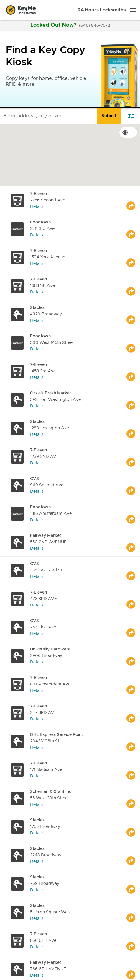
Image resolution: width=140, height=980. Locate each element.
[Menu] (133, 10)
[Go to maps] (133, 201)
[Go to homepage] (21, 10)
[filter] (131, 116)
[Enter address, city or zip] (48, 116)
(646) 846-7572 (94, 26)
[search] (109, 116)
